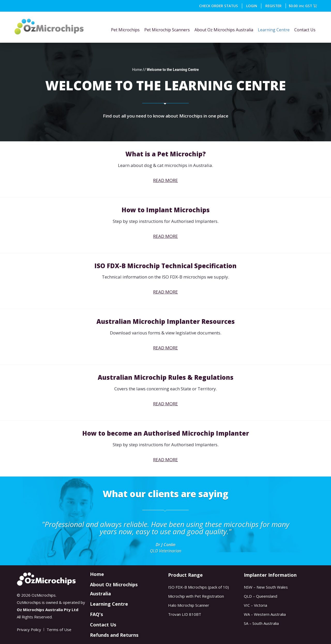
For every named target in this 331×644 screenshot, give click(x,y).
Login (252, 6)
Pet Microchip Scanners (167, 30)
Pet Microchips (125, 30)
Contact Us (305, 30)
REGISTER (273, 6)
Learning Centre (274, 30)
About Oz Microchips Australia (224, 30)
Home (137, 70)
